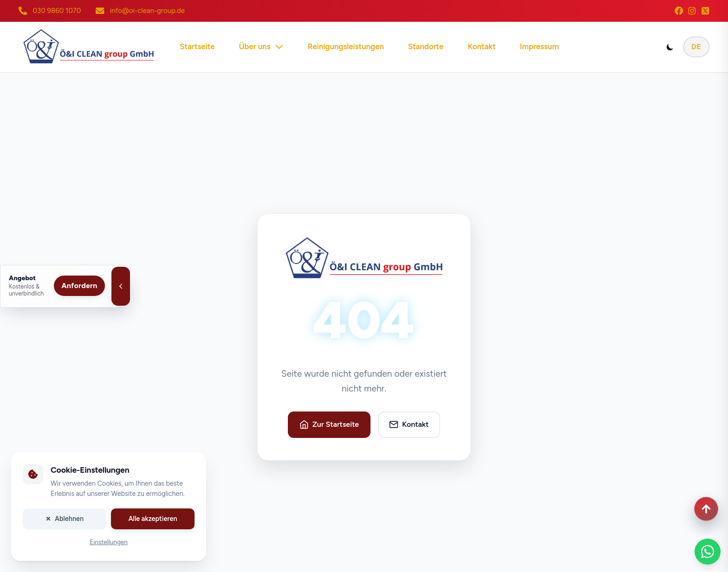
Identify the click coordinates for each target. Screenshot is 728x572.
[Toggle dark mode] (670, 47)
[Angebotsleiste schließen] (121, 286)
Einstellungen (109, 542)
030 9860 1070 (57, 11)
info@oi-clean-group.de (147, 11)
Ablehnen (65, 519)
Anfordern (79, 286)
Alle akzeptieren (153, 519)
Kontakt (409, 424)
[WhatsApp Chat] (708, 552)
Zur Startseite (329, 424)
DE (696, 47)
